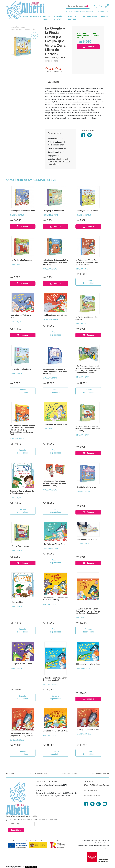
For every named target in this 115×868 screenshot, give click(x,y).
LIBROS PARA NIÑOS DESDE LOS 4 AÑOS (23, 29)
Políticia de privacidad (39, 773)
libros (25, 17)
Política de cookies (70, 773)
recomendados (90, 17)
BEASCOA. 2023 (51, 61)
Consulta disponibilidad (88, 282)
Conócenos (11, 773)
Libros (13, 27)
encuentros (35, 17)
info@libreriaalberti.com (92, 796)
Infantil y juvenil (20, 27)
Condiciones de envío (100, 773)
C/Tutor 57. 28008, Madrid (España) (96, 785)
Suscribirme (16, 830)
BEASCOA (59, 139)
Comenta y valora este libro (54, 71)
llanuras (103, 17)
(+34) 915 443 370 (90, 790)
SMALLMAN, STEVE (17, 215)
